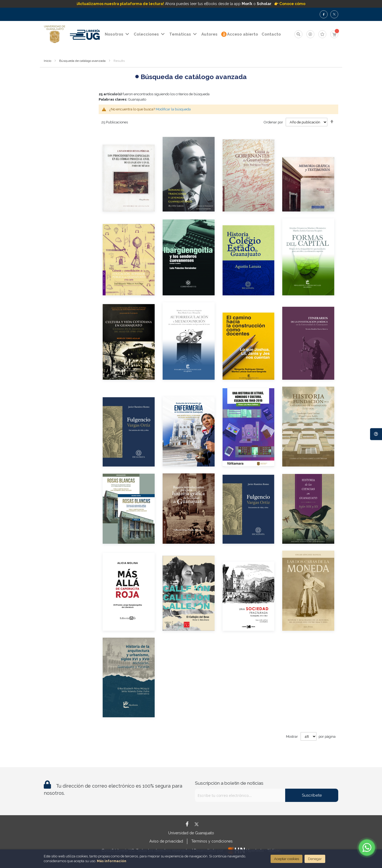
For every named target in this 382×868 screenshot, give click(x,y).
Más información (112, 861)
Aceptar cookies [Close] (286, 859)
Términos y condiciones (212, 841)
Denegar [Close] (315, 859)
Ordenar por (273, 122)
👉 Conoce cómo (290, 4)
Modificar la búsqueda (173, 109)
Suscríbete (312, 795)
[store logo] (55, 34)
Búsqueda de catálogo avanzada (82, 61)
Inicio (47, 61)
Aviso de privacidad (166, 841)
